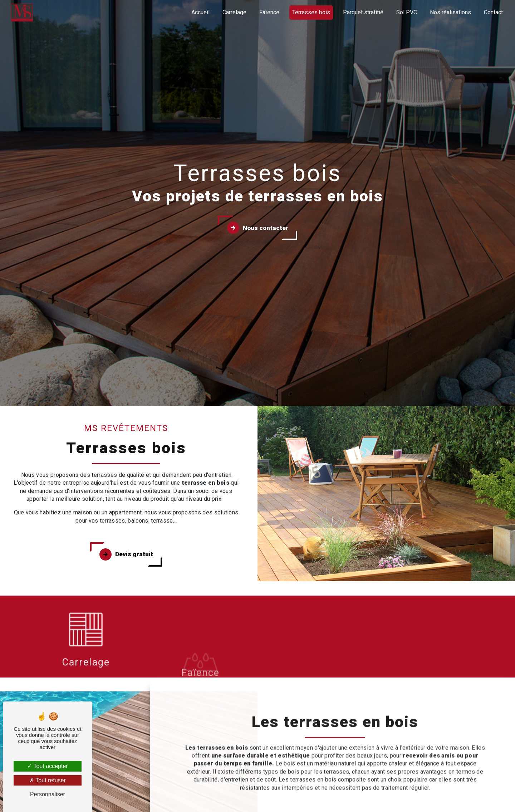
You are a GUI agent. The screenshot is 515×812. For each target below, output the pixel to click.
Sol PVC (407, 12)
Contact (493, 12)
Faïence (269, 12)
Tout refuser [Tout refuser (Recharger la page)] (48, 780)
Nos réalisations (450, 12)
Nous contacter (258, 228)
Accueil (200, 12)
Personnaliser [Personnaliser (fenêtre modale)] (48, 794)
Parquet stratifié (363, 12)
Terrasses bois (311, 12)
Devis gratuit (126, 554)
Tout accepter (47, 766)
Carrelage (234, 12)
